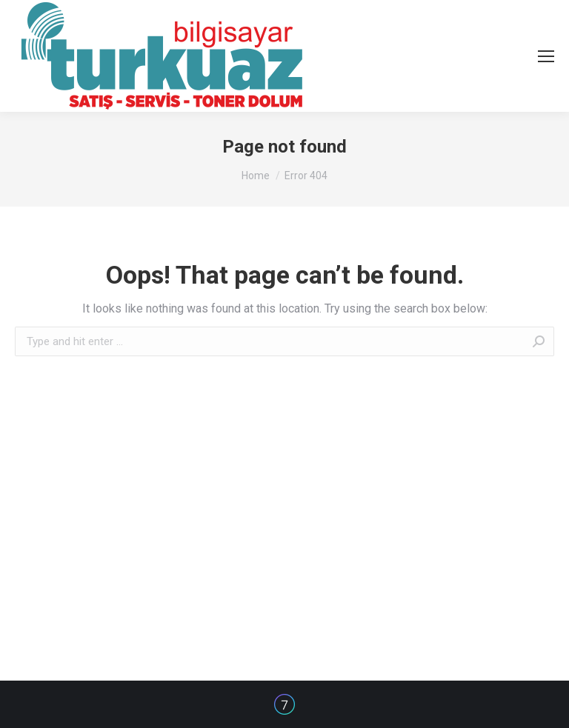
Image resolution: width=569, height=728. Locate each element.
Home (256, 176)
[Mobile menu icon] (546, 56)
